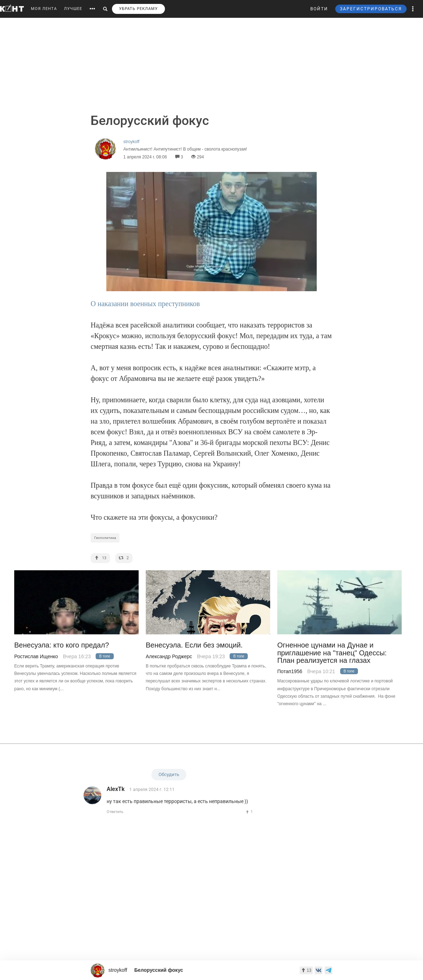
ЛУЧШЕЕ (73, 9)
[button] (413, 9)
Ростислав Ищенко (36, 656)
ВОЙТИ (319, 9)
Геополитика (105, 538)
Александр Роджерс (169, 656)
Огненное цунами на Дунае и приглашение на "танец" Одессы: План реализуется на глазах (332, 653)
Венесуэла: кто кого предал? (62, 645)
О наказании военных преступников (145, 304)
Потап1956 (290, 671)
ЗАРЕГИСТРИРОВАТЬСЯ (371, 9)
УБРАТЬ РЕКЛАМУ (138, 9)
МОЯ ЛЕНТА (44, 9)
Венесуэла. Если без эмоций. (194, 645)
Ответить (115, 812)
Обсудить (169, 774)
